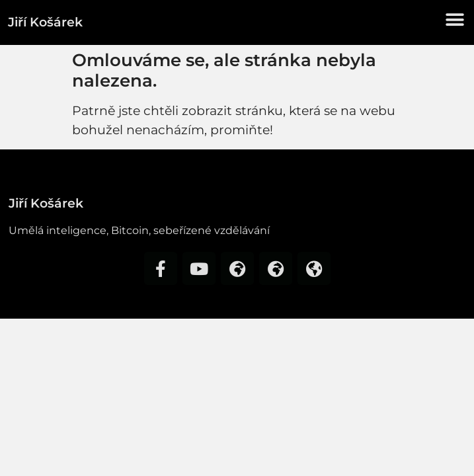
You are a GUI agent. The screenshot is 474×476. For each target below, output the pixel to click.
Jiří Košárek (45, 22)
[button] (455, 20)
